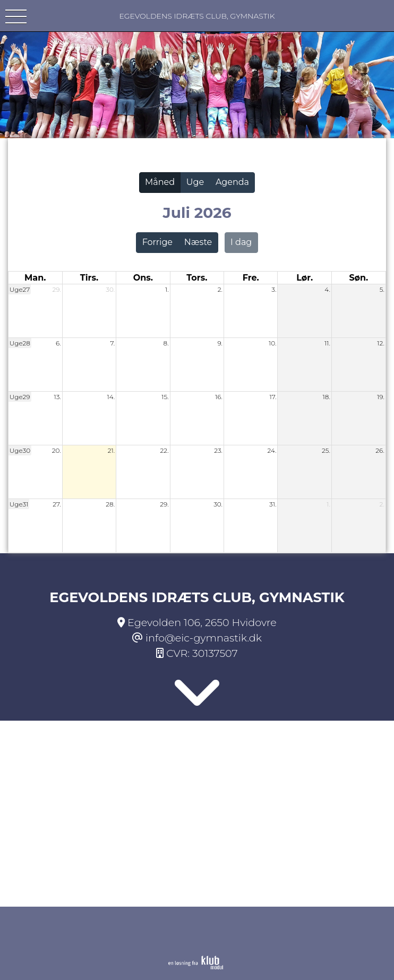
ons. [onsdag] (143, 278)
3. (274, 289)
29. (56, 289)
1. (167, 289)
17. (273, 397)
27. (57, 504)
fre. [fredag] (251, 278)
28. (110, 504)
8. (166, 343)
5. (382, 289)
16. (219, 397)
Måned (160, 182)
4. (327, 289)
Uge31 (19, 504)
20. (57, 450)
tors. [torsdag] (197, 278)
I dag (241, 242)
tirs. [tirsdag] (89, 278)
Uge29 (20, 397)
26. (380, 450)
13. (57, 397)
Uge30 (20, 450)
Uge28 (20, 343)
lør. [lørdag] (305, 278)
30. (110, 289)
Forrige (157, 242)
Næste (198, 242)
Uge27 (20, 289)
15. (165, 397)
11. (327, 343)
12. (381, 343)
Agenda (232, 182)
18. (327, 397)
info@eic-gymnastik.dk (204, 638)
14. (111, 397)
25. (326, 450)
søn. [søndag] (358, 278)
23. (218, 450)
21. (111, 450)
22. (165, 450)
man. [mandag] (35, 278)
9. (220, 343)
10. (272, 343)
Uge (195, 182)
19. (381, 397)
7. (112, 343)
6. (58, 343)
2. (220, 289)
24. (272, 450)
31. (273, 504)
